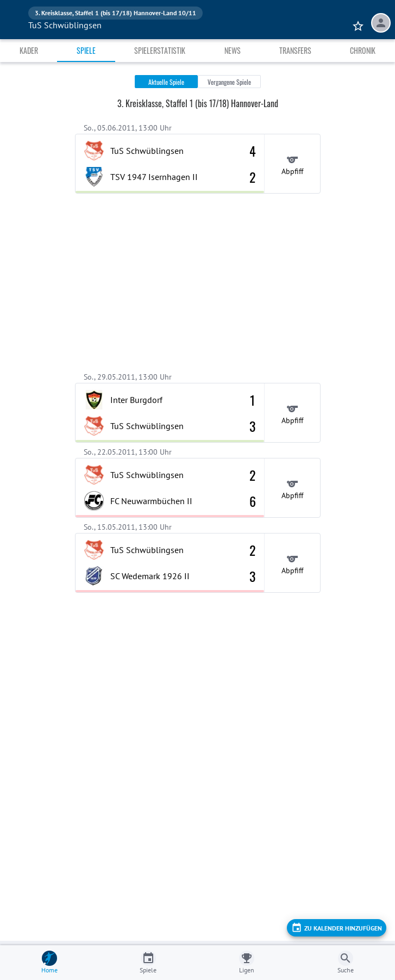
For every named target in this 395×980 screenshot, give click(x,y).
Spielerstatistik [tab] (160, 50)
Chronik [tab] (363, 50)
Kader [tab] (29, 50)
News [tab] (233, 50)
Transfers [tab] (295, 50)
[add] (337, 928)
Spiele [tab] (86, 50)
